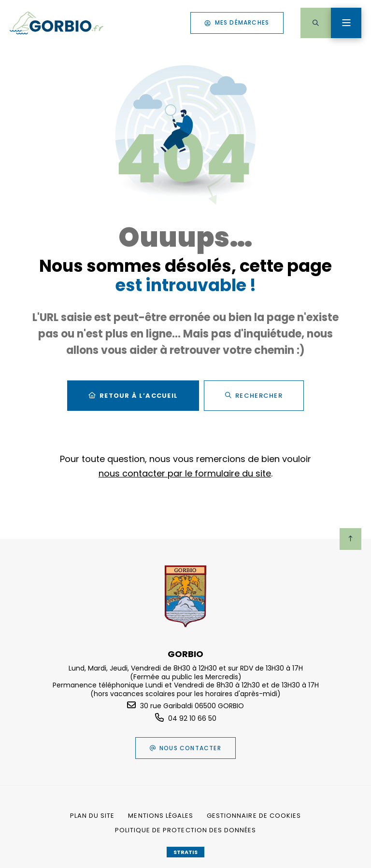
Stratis (185, 852)
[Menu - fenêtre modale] (346, 23)
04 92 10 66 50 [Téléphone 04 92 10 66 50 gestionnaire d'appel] (192, 718)
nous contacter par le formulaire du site (185, 473)
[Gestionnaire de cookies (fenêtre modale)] (254, 816)
